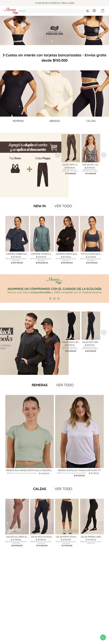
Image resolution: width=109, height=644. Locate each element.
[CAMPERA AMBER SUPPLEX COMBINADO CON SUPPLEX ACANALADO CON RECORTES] (17, 240)
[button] (52, 41)
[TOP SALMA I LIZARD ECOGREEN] (91, 155)
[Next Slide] (97, 30)
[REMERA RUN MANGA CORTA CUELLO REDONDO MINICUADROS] (30, 436)
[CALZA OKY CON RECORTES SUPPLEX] (91, 332)
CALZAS (91, 121)
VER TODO (63, 206)
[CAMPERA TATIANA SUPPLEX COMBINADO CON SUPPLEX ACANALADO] (42, 240)
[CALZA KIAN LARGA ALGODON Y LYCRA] (71, 332)
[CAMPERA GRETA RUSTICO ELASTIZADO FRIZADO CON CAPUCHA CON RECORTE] (67, 240)
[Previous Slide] (12, 30)
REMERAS (18, 121)
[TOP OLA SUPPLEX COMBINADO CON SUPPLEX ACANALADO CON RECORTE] (92, 240)
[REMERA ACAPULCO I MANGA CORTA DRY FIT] (79, 436)
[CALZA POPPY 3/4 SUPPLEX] (67, 523)
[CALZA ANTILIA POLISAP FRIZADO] (42, 523)
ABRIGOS (55, 121)
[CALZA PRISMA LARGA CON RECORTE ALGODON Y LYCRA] (92, 523)
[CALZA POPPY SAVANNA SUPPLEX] (71, 155)
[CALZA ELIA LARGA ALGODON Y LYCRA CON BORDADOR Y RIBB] (17, 523)
